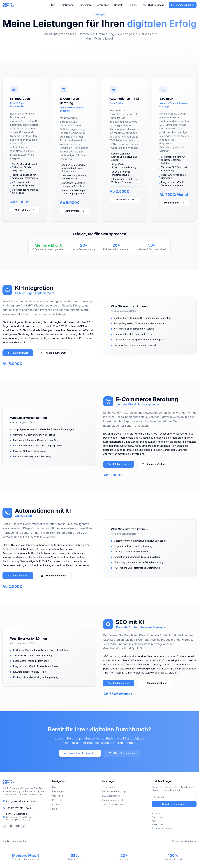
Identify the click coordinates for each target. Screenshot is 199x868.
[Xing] (24, 826)
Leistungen (67, 5)
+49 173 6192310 (15, 808)
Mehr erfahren (25, 210)
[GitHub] (5, 826)
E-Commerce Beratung (114, 791)
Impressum (157, 813)
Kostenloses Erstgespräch (80, 753)
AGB (154, 821)
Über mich (85, 5)
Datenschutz (157, 817)
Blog (55, 809)
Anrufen (30, 808)
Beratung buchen (183, 5)
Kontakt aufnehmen (54, 353)
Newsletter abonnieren (174, 804)
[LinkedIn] (11, 826)
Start (52, 5)
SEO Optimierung (111, 796)
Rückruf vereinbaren (122, 753)
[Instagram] (17, 826)
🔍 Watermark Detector (162, 828)
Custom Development (113, 804)
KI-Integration (109, 787)
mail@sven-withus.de (17, 801)
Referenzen (103, 5)
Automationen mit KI (112, 800)
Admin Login (157, 825)
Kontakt (119, 5)
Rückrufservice (154, 5)
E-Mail (34, 801)
